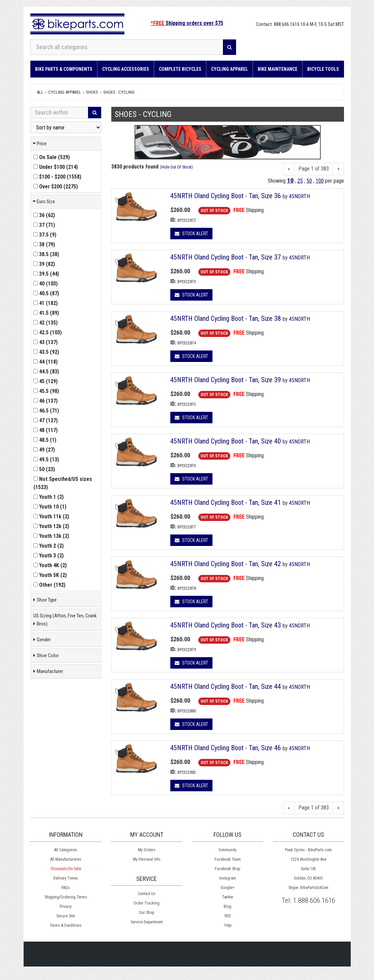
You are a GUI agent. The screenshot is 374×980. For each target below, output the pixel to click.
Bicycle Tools (323, 69)
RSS (228, 916)
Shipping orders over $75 (187, 23)
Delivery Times (66, 878)
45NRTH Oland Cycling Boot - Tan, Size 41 (226, 502)
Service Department (147, 922)
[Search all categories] (127, 47)
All (40, 92)
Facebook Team (228, 859)
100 (320, 181)
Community (227, 850)
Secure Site (66, 916)
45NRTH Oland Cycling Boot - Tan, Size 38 (226, 318)
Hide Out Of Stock (176, 167)
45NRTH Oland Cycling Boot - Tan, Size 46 (226, 748)
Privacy (66, 907)
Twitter (228, 897)
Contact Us (147, 894)
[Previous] (289, 169)
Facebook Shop (227, 869)
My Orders (147, 850)
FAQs (66, 888)
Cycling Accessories (126, 69)
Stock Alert (191, 234)
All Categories (66, 850)
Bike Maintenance (278, 69)
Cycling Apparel (229, 69)
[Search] (229, 47)
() (52, 157)
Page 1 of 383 (314, 169)
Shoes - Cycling (119, 92)
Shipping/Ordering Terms (66, 897)
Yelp (228, 925)
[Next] (338, 169)
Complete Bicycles (180, 69)
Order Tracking (147, 903)
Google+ (227, 888)
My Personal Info (147, 859)
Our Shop (147, 913)
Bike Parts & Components (64, 69)
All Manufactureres (66, 859)
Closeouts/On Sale (66, 869)
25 (300, 181)
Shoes (92, 92)
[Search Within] (59, 113)
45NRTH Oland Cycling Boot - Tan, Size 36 (226, 196)
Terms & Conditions (66, 925)
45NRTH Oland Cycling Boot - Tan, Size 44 (226, 686)
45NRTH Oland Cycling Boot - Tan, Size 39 (226, 380)
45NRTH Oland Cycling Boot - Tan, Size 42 (226, 564)
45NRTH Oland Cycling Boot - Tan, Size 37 (226, 257)
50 (309, 181)
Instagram (228, 878)
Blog (227, 907)
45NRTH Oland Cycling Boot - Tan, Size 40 (226, 441)
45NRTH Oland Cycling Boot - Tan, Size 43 (226, 625)
